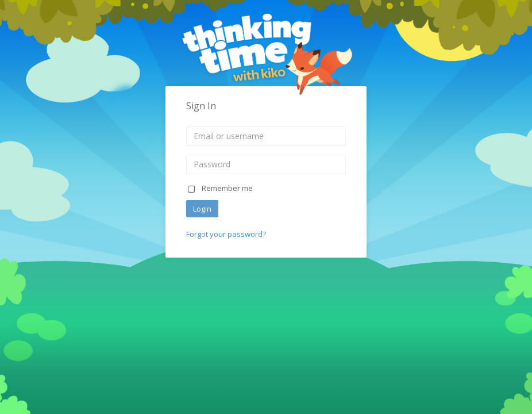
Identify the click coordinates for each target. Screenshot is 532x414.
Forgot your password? (226, 234)
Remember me (219, 188)
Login (202, 209)
